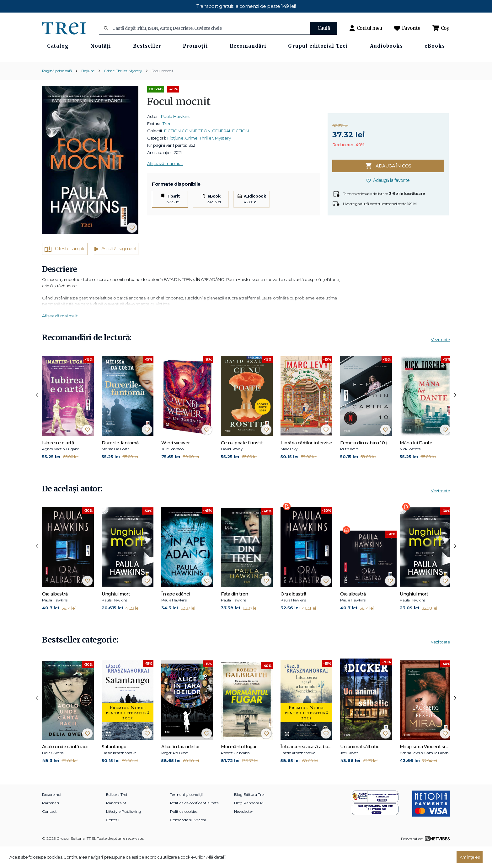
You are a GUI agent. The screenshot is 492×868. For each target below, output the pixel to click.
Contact (49, 832)
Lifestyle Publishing (124, 832)
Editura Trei (117, 815)
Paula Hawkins (176, 137)
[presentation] (37, 416)
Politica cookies (184, 832)
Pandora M (116, 824)
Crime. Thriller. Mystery (123, 91)
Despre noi (52, 815)
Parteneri (51, 824)
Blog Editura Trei (249, 815)
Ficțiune (88, 91)
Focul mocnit (163, 91)
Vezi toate (440, 360)
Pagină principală (57, 91)
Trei (166, 144)
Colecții (113, 841)
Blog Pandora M (249, 824)
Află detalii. (216, 857)
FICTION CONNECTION (187, 151)
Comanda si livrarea (188, 841)
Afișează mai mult (165, 184)
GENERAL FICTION (230, 151)
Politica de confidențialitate (194, 824)
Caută (324, 28)
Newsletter (244, 832)
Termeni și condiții (186, 815)
